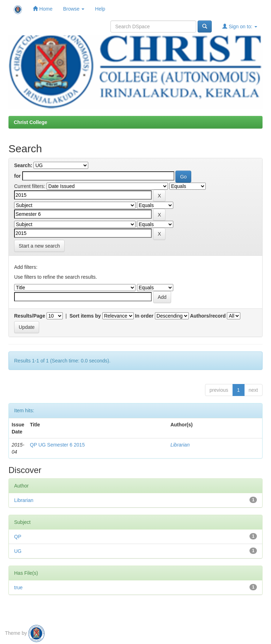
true (18, 587)
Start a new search (39, 246)
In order (144, 316)
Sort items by (85, 316)
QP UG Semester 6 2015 (57, 445)
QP (18, 537)
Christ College (31, 122)
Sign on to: (240, 26)
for (17, 176)
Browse (74, 9)
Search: (23, 165)
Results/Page (30, 316)
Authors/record (208, 316)
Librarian (180, 445)
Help (100, 9)
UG (18, 551)
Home (43, 9)
